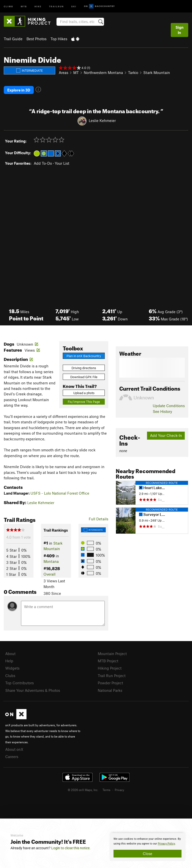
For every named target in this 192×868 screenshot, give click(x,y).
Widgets (12, 668)
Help (9, 661)
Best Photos (36, 39)
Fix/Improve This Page (84, 402)
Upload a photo (84, 393)
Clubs (10, 676)
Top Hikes (59, 39)
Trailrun (56, 6)
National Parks (110, 690)
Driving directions (84, 368)
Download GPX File (84, 377)
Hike (38, 6)
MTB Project (108, 661)
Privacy (119, 790)
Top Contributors (19, 683)
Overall (49, 574)
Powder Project (110, 683)
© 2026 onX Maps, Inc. (83, 790)
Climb (8, 6)
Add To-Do (43, 163)
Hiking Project (110, 668)
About (10, 654)
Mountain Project (112, 654)
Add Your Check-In (166, 435)
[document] (147, 847)
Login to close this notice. (71, 848)
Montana (51, 561)
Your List (62, 163)
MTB (24, 6)
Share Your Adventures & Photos (33, 690)
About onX (14, 749)
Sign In (179, 30)
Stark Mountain (157, 72)
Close (147, 854)
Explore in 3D (19, 90)
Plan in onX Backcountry (84, 356)
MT (76, 72)
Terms (106, 790)
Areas (63, 72)
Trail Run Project (112, 676)
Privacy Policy (166, 844)
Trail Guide (13, 39)
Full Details (98, 519)
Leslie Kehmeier (102, 120)
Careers (12, 757)
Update (169, 406)
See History (162, 411)
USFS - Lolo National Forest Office (60, 493)
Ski (74, 6)
